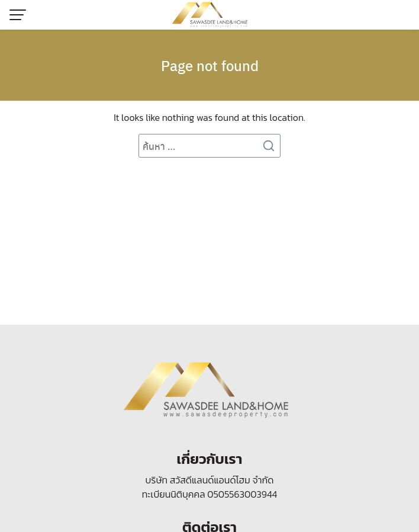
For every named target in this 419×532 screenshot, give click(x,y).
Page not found (210, 65)
